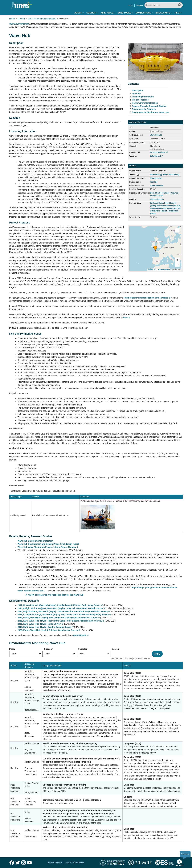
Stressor (48, 649)
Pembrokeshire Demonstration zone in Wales (146, 298)
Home (12, 19)
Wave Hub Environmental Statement (35, 541)
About (78, 13)
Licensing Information (143, 97)
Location (136, 94)
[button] (155, 249)
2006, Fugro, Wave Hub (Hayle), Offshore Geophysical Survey (48, 630)
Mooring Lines (156, 178)
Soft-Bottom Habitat (158, 211)
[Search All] (164, 5)
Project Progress (140, 100)
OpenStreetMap (164, 270)
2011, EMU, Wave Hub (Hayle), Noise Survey (39, 624)
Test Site (154, 182)
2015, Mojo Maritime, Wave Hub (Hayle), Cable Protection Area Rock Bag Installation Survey (63, 611)
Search (115, 649)
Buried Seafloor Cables (160, 193)
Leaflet (151, 270)
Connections (143, 13)
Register (139, 5)
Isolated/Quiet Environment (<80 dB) (165, 208)
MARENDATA (80, 635)
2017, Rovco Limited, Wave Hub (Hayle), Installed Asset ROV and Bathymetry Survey (59, 605)
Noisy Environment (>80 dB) (169, 206)
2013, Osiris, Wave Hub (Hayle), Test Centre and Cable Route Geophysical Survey (58, 618)
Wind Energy (174, 175)
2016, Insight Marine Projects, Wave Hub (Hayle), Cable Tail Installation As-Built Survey (60, 608)
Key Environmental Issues (145, 103)
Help (177, 13)
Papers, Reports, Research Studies (149, 106)
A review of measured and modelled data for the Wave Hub (55, 595)
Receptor (83, 649)
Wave (166, 175)
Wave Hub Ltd (156, 135)
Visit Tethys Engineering (75, 863)
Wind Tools (124, 13)
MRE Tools (107, 13)
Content (91, 13)
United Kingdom (157, 199)
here (125, 318)
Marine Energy (156, 175)
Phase (12, 649)
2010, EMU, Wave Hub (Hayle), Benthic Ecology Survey (45, 627)
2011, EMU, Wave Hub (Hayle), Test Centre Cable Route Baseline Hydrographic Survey (60, 621)
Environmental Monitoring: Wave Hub (150, 112)
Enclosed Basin (157, 203)
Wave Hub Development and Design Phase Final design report (48, 544)
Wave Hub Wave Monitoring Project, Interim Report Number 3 (48, 547)
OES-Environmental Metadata (42, 19)
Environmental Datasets (144, 109)
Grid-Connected (157, 186)
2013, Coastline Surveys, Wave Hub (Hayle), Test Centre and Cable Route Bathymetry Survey (63, 615)
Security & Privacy (55, 863)
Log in (130, 5)
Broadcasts (163, 13)
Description (138, 90)
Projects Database (158, 152)
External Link (156, 156)
